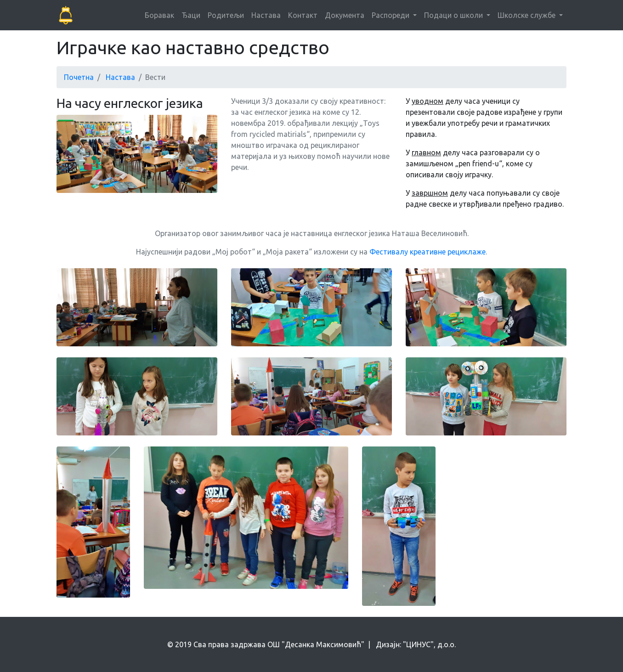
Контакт (303, 15)
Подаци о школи (454, 15)
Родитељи (226, 15)
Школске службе (527, 15)
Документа (345, 15)
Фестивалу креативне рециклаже (428, 252)
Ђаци (191, 15)
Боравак (159, 15)
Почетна (79, 77)
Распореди (391, 15)
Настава (266, 15)
